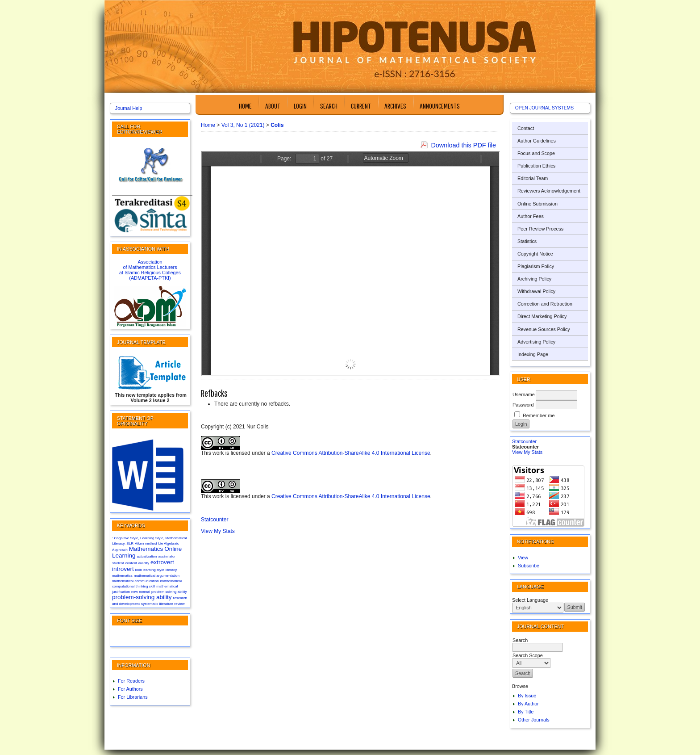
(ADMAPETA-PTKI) (150, 278)
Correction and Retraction (545, 304)
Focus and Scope (536, 153)
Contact (526, 128)
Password (523, 405)
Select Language (530, 600)
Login (300, 106)
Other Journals (534, 720)
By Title (526, 712)
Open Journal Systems (544, 108)
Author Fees (531, 216)
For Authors (130, 689)
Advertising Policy (536, 342)
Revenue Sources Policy (544, 329)
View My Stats (527, 452)
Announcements (440, 106)
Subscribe (529, 566)
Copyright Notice (535, 254)
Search (329, 106)
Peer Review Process (540, 229)
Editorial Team (533, 178)
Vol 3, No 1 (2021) (243, 125)
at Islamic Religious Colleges (150, 273)
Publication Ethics (536, 166)
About (273, 106)
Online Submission (537, 204)
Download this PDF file (463, 145)
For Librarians (133, 697)
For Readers (131, 681)
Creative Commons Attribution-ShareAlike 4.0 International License (351, 453)
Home (245, 106)
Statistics (527, 241)
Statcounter (524, 441)
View (523, 558)
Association (150, 262)
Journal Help (129, 108)
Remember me (539, 415)
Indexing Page (533, 354)
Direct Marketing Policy (542, 316)
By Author (528, 704)
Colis (277, 125)
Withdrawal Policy (536, 291)
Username (524, 394)
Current (361, 106)
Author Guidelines (537, 141)
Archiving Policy (534, 279)
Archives (395, 106)
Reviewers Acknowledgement (549, 191)
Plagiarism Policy (536, 266)
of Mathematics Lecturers (150, 267)
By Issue (527, 696)
